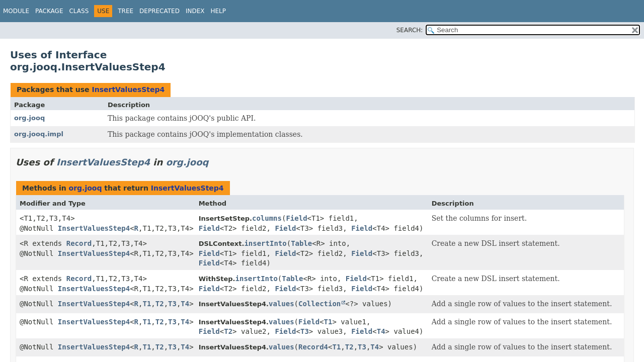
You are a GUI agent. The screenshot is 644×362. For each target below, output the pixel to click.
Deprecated (159, 11)
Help (218, 11)
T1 (147, 304)
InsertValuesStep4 (128, 89)
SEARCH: (410, 30)
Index (195, 11)
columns (267, 218)
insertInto (265, 243)
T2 (160, 304)
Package (49, 11)
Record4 (313, 347)
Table (301, 243)
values (281, 304)
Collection (319, 304)
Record (79, 243)
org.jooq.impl (39, 134)
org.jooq (29, 118)
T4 (185, 304)
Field (296, 218)
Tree (126, 11)
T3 (172, 304)
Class (79, 11)
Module (16, 11)
